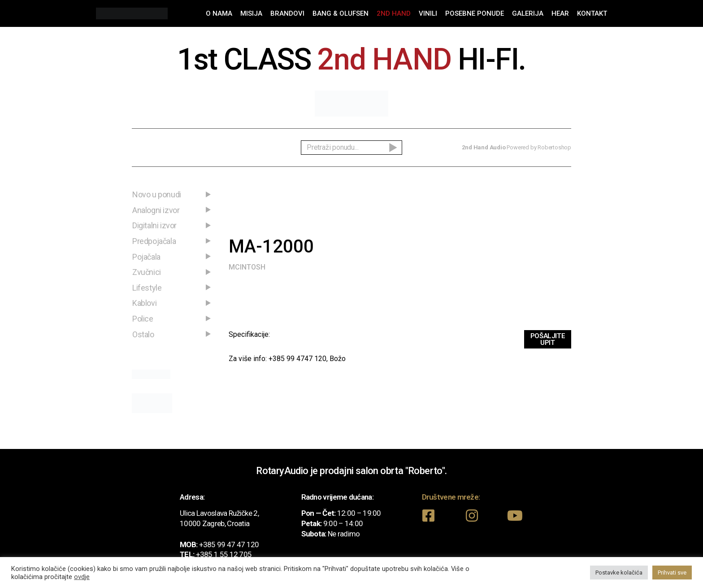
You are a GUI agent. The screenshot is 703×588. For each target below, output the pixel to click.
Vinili (428, 13)
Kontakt (592, 13)
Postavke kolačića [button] (619, 573)
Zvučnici (147, 272)
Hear (560, 13)
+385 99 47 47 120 (229, 544)
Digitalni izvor (154, 225)
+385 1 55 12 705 (224, 554)
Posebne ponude (475, 13)
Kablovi (144, 303)
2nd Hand (394, 13)
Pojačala (146, 257)
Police (143, 319)
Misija (251, 13)
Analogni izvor (156, 210)
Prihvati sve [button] (672, 573)
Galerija (528, 13)
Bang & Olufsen (341, 13)
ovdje (82, 577)
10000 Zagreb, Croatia (215, 523)
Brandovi (287, 13)
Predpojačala (154, 241)
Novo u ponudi (157, 194)
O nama (219, 13)
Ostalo (143, 334)
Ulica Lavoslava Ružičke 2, (219, 513)
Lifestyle (147, 288)
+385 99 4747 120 (297, 359)
